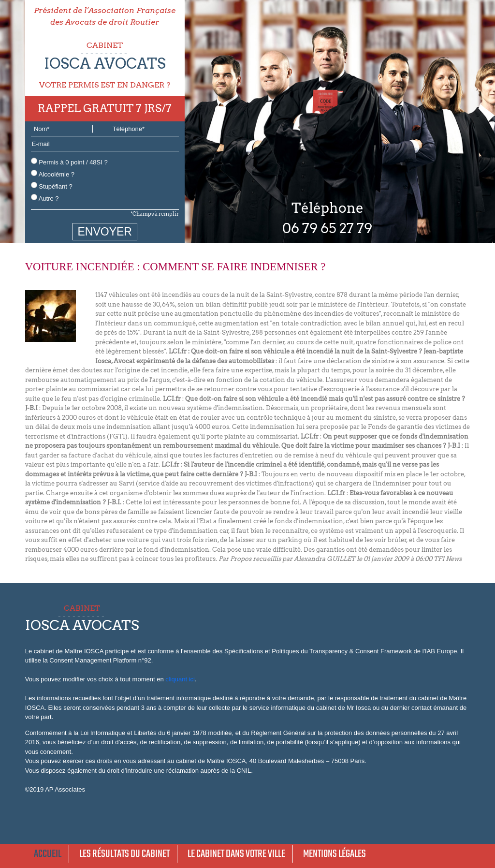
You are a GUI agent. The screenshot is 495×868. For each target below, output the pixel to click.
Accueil (48, 854)
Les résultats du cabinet (124, 854)
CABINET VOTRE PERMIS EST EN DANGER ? (105, 65)
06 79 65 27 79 (327, 228)
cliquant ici (180, 679)
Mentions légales (335, 854)
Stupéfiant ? (52, 186)
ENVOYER (105, 232)
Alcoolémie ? (53, 174)
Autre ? (45, 198)
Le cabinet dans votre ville (236, 854)
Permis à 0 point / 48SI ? (69, 162)
